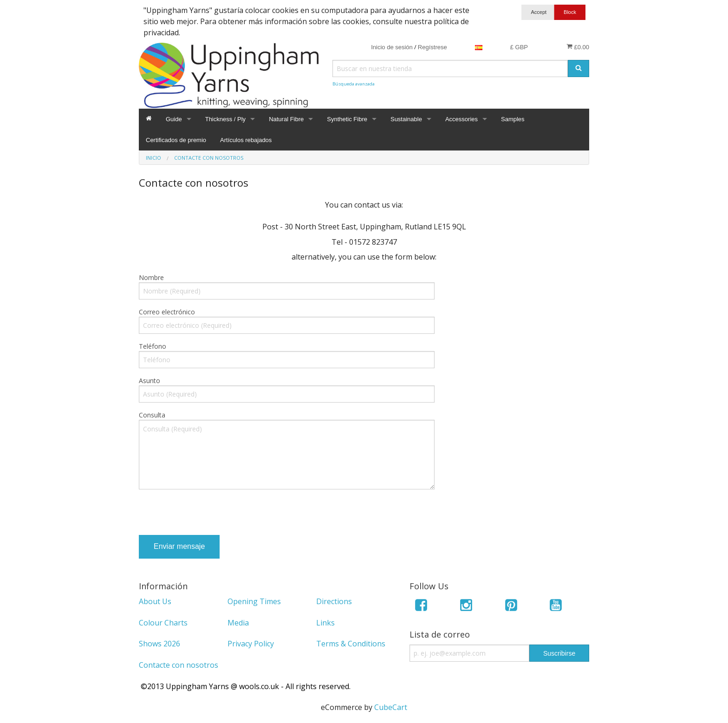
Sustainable (406, 119)
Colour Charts (163, 623)
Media (238, 623)
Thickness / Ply (225, 119)
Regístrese (432, 47)
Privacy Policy (251, 644)
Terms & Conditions (351, 644)
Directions (334, 601)
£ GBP (519, 47)
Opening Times (254, 601)
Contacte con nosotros (179, 665)
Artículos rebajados (246, 140)
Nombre (151, 277)
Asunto (149, 381)
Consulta (152, 415)
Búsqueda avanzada (354, 84)
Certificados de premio (176, 140)
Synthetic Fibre (347, 119)
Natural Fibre (286, 119)
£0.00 (578, 47)
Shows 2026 (159, 644)
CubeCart (391, 707)
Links (325, 623)
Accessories (461, 119)
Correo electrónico (167, 312)
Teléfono (153, 346)
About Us (155, 601)
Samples (513, 119)
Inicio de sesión (392, 47)
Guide (174, 119)
